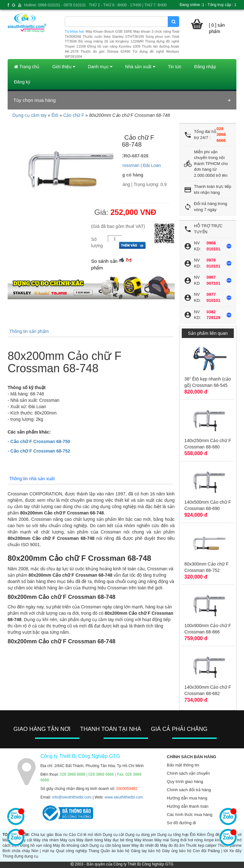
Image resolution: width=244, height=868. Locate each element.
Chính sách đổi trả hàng (189, 790)
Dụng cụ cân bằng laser (110, 845)
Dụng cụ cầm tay (30, 115)
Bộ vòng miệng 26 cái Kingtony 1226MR (111, 41)
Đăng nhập (205, 67)
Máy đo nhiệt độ (145, 845)
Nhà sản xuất (140, 67)
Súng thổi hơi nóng (186, 840)
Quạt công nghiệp (71, 851)
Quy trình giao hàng (185, 782)
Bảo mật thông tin (183, 765)
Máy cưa (68, 840)
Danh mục (100, 67)
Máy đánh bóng (90, 840)
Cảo (72, 835)
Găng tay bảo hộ (146, 851)
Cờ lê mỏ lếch (89, 835)
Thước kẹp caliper (201, 845)
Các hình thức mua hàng (190, 815)
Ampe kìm (212, 840)
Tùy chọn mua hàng (34, 100)
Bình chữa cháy (16, 851)
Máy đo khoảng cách (71, 845)
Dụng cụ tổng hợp (173, 835)
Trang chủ (27, 67)
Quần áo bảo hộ (115, 851)
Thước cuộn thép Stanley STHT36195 (113, 36)
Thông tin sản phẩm (29, 331)
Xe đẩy (235, 851)
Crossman (129, 165)
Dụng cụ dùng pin (141, 835)
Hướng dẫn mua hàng (187, 798)
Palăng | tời (218, 851)
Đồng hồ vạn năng (36, 845)
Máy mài (162, 840)
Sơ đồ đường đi (181, 823)
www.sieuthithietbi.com (124, 797)
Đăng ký (22, 82)
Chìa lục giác (42, 835)
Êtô (55, 115)
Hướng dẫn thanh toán (188, 806)
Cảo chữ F (74, 115)
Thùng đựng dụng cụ (20, 856)
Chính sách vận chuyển (188, 773)
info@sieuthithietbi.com (72, 797)
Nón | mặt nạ (43, 851)
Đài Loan (152, 165)
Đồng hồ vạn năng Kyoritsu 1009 (114, 46)
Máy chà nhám (46, 840)
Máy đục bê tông (119, 840)
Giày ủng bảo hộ (177, 851)
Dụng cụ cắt (113, 835)
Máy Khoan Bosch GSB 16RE (109, 31)
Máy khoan (144, 840)
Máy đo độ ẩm (172, 845)
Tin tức (175, 67)
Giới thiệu (64, 67)
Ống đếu (214, 835)
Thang (94, 851)
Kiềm (201, 835)
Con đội (200, 851)
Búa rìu (61, 835)
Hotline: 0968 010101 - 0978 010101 (55, 5)
